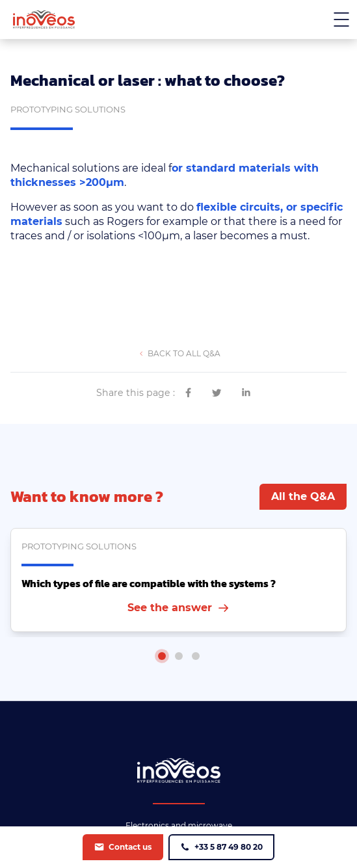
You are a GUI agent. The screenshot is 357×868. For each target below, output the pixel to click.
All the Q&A (303, 496)
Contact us (130, 847)
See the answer (170, 608)
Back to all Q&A (183, 353)
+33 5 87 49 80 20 (229, 847)
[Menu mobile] (341, 20)
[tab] (162, 656)
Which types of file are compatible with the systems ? (149, 583)
